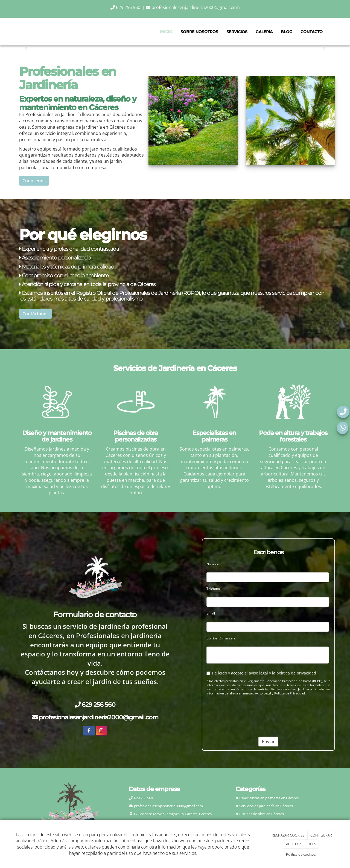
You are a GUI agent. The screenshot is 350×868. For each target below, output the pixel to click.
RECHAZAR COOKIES (288, 835)
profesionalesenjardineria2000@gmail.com (193, 7)
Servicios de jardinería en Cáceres (266, 806)
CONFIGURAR (321, 835)
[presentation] (241, 711)
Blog (287, 32)
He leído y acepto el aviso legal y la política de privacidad (261, 673)
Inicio (166, 32)
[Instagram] (101, 731)
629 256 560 (126, 7)
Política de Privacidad (290, 693)
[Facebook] (89, 731)
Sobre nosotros (199, 32)
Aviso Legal (263, 693)
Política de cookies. (301, 854)
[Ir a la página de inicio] (18, 32)
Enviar (268, 742)
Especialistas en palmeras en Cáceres (269, 798)
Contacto (312, 32)
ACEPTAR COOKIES (301, 844)
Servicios (237, 32)
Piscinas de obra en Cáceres (261, 814)
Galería (264, 32)
